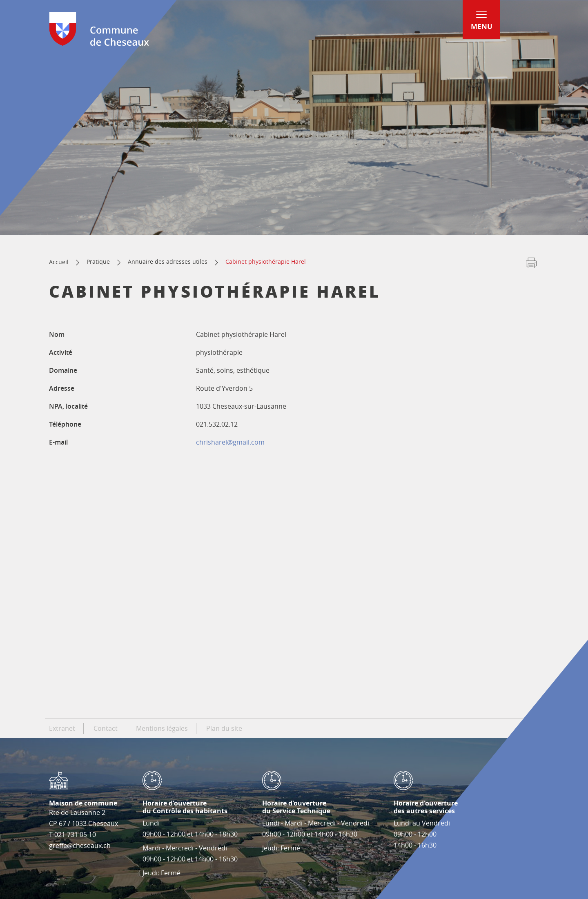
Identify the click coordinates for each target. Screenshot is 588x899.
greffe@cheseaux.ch (80, 846)
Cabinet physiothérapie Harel (266, 261)
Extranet (62, 728)
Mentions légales (162, 728)
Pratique (98, 261)
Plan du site (224, 728)
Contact (106, 728)
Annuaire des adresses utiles (168, 261)
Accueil (59, 262)
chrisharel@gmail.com (230, 442)
